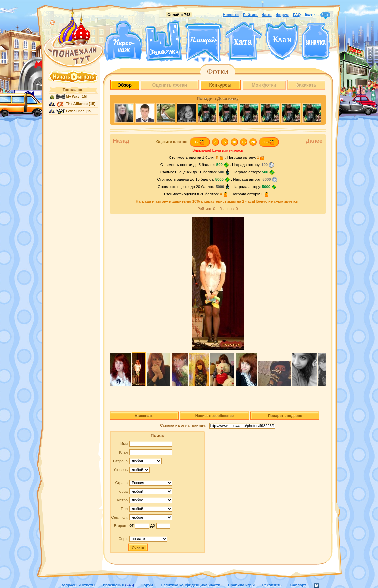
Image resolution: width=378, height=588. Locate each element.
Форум (282, 15)
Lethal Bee (75, 111)
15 (244, 142)
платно (180, 142)
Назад (121, 141)
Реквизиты (272, 585)
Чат (325, 15)
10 (234, 142)
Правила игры (241, 585)
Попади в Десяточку (217, 99)
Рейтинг (250, 15)
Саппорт (298, 585)
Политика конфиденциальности (190, 585)
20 (253, 142)
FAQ (297, 15)
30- (269, 142)
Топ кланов (73, 90)
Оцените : (172, 142)
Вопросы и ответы (78, 585)
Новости (231, 15)
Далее (314, 141)
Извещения (113, 585)
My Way (73, 96)
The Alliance (77, 104)
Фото (267, 15)
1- (199, 142)
